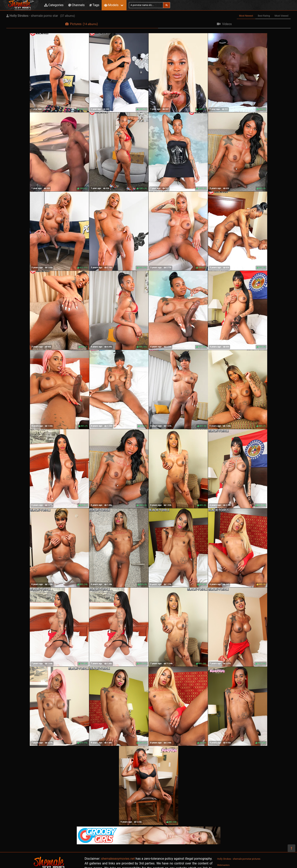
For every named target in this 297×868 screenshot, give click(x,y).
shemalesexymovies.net (118, 859)
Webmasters (223, 865)
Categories (54, 5)
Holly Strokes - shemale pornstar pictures (239, 859)
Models (111, 5)
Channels (76, 5)
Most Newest (246, 16)
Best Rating (264, 16)
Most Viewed (282, 16)
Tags (94, 5)
